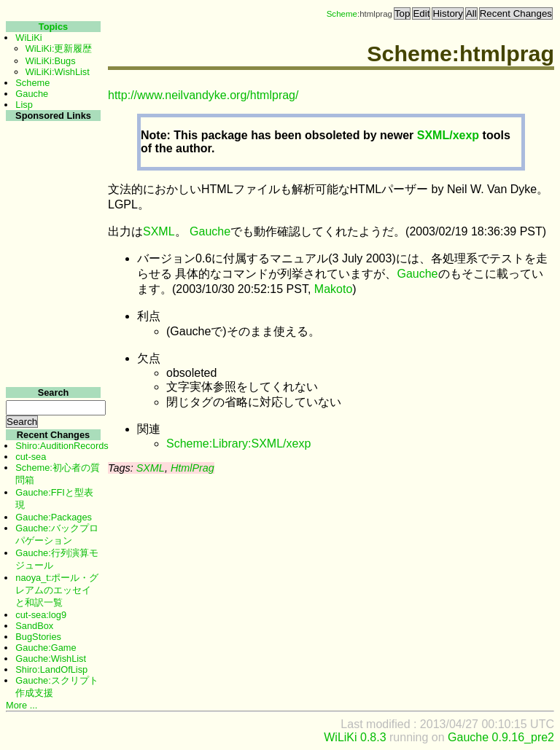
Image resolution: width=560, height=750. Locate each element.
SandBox (34, 626)
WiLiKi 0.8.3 (355, 737)
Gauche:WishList (51, 659)
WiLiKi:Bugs (51, 61)
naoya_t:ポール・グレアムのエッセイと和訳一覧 (57, 590)
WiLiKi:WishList (58, 72)
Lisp (24, 105)
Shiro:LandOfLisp (51, 669)
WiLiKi (28, 38)
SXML (159, 231)
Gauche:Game (46, 648)
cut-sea (31, 457)
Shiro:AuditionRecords (62, 446)
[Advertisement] (51, 341)
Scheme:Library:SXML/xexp (238, 444)
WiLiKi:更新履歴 (59, 48)
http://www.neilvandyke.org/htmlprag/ (203, 95)
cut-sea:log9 (41, 615)
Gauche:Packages (54, 517)
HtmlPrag (192, 468)
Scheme (342, 14)
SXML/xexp (448, 135)
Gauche (210, 231)
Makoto (333, 289)
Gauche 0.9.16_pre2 (501, 737)
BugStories (38, 637)
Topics (53, 27)
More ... (22, 705)
